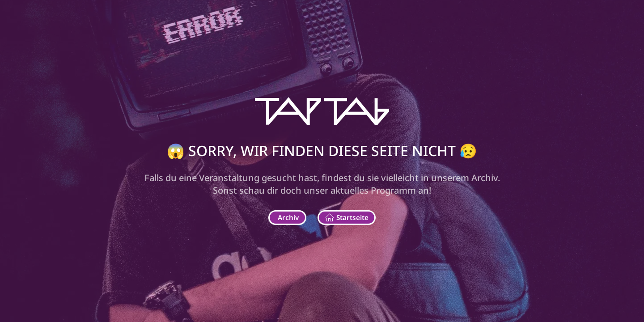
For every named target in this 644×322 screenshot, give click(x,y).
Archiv (288, 217)
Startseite (347, 218)
